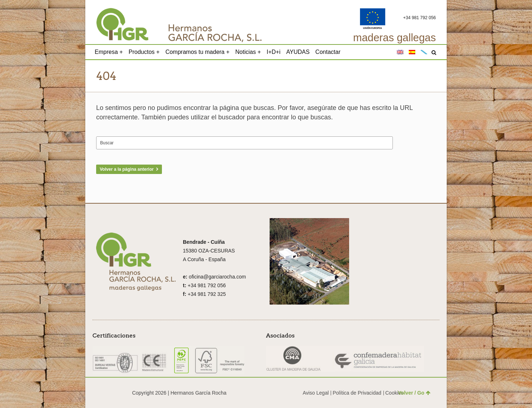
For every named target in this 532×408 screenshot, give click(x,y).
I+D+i (274, 52)
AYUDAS (298, 52)
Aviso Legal (316, 393)
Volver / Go (414, 393)
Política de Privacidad (357, 393)
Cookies (394, 393)
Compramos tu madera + (198, 52)
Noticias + (248, 52)
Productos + (144, 52)
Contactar (328, 52)
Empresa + (109, 52)
